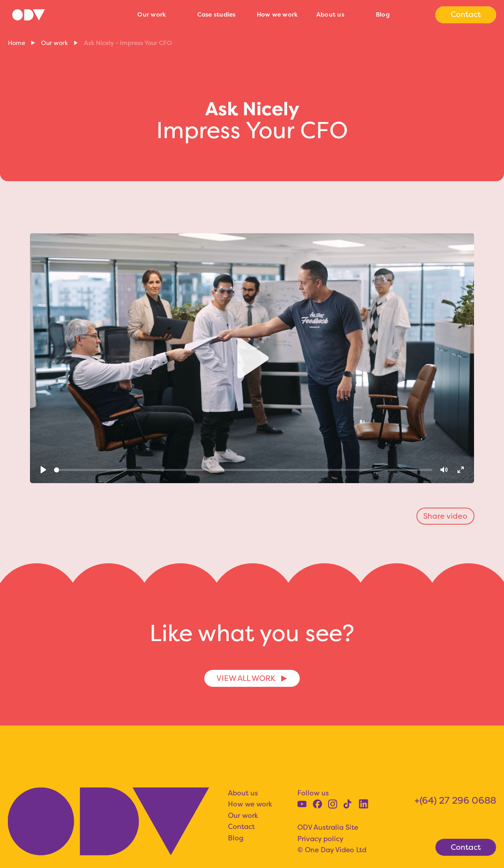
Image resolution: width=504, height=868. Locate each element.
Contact (241, 827)
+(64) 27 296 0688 (455, 800)
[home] (69, 15)
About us (330, 14)
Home (17, 43)
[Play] (43, 470)
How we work (277, 14)
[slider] (243, 470)
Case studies (217, 14)
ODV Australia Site (328, 827)
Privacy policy (320, 839)
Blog (383, 14)
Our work (152, 14)
